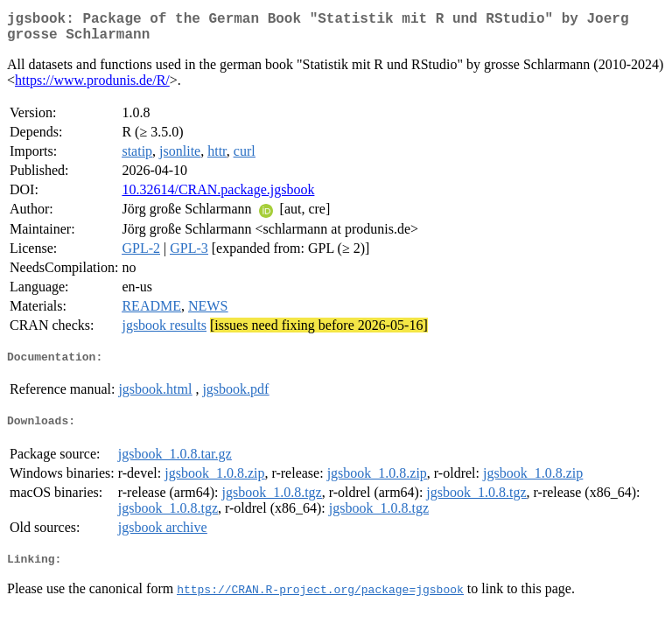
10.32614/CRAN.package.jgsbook (218, 196)
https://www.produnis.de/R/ (92, 87)
